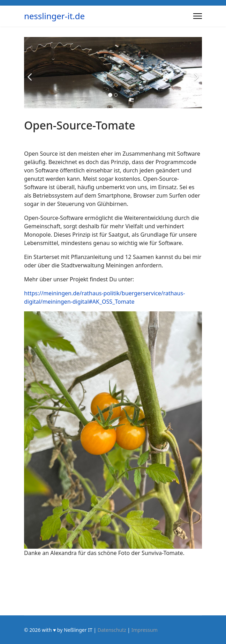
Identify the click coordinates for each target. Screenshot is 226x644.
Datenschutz (112, 630)
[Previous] (31, 73)
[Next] (195, 73)
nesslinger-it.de (54, 16)
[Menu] (198, 16)
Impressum (145, 630)
